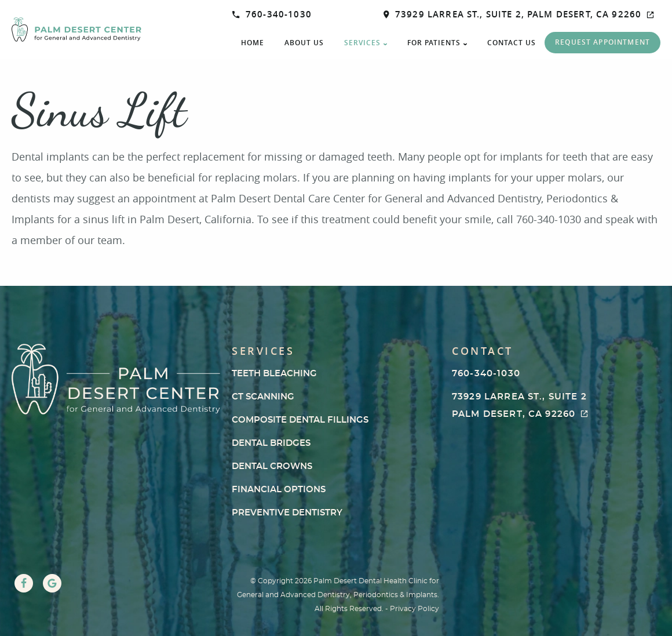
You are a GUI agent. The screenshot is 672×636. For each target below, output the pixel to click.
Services (362, 43)
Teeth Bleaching (274, 374)
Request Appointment (602, 42)
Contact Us (512, 43)
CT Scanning (263, 397)
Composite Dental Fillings (300, 420)
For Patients (434, 43)
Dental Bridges (271, 443)
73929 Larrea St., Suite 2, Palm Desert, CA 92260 (519, 14)
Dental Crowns (272, 466)
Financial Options (279, 490)
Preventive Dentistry (287, 513)
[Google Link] (52, 583)
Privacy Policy (414, 609)
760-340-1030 (272, 14)
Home (253, 43)
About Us (304, 43)
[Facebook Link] (24, 583)
